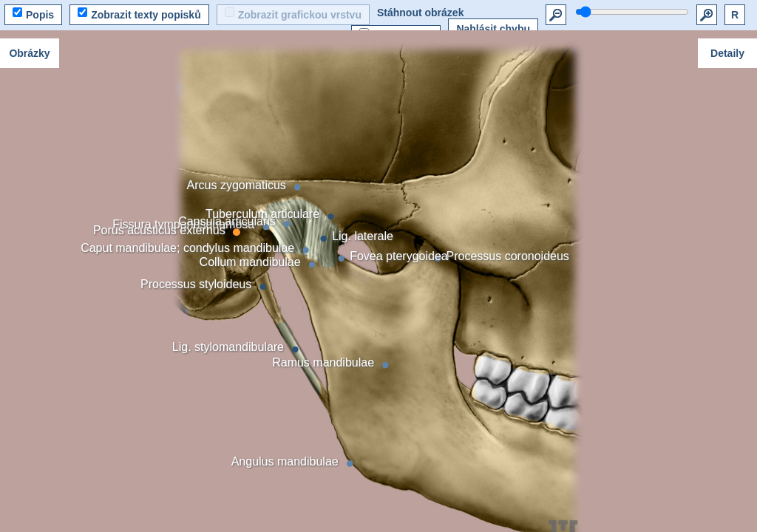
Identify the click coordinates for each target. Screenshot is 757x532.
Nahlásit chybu (493, 29)
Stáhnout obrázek (420, 13)
